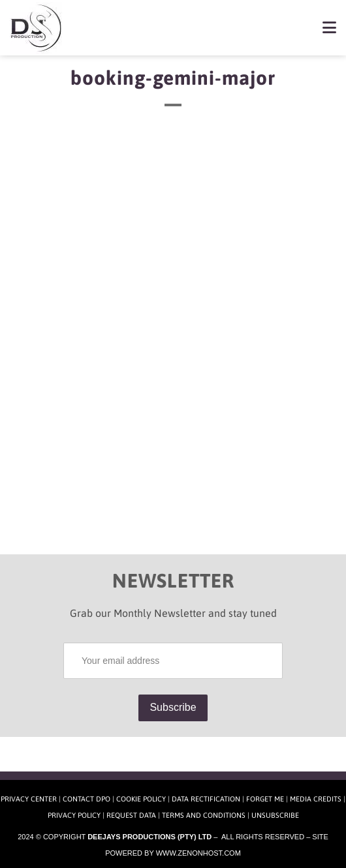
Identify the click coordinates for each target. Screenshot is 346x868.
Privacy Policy (74, 815)
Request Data (131, 815)
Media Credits (316, 799)
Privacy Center (29, 799)
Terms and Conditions (204, 815)
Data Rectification (206, 799)
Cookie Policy (141, 799)
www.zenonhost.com (198, 853)
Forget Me (265, 799)
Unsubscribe (275, 815)
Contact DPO (86, 799)
